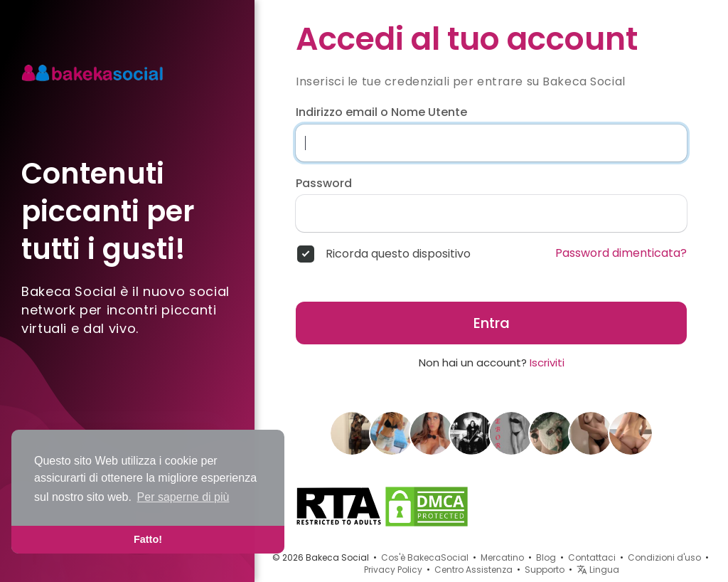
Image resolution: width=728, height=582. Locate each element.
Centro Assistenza (473, 570)
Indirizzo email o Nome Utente (381, 112)
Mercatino (502, 557)
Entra (492, 323)
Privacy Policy (393, 570)
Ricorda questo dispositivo (398, 254)
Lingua (598, 570)
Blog (546, 557)
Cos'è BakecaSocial (425, 557)
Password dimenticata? (621, 253)
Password (324, 184)
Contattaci (592, 557)
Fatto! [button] (148, 539)
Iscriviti (547, 363)
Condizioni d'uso (664, 557)
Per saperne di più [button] (183, 497)
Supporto (545, 570)
